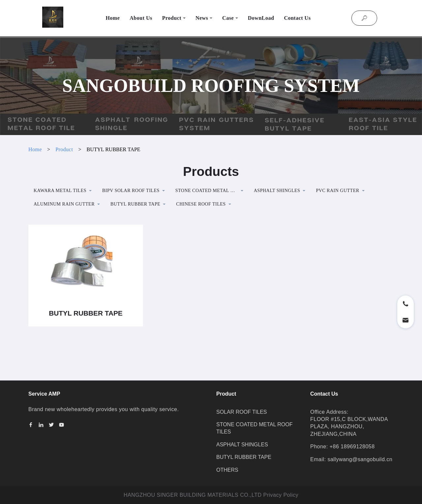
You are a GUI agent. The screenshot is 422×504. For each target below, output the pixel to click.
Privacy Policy (281, 495)
